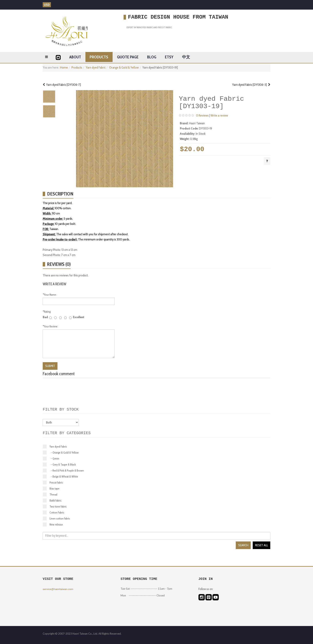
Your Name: (50, 295)
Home (64, 67)
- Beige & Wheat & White (60, 477)
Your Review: (50, 326)
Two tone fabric (55, 506)
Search (243, 545)
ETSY (169, 57)
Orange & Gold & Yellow (124, 67)
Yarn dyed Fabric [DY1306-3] (251, 85)
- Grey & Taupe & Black (59, 465)
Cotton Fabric (53, 512)
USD (47, 5)
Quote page (128, 57)
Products (99, 57)
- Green (51, 459)
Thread (50, 494)
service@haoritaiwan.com (58, 589)
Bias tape (51, 488)
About (75, 57)
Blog (152, 57)
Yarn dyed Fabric (96, 67)
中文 (186, 57)
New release (53, 524)
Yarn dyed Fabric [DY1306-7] (62, 85)
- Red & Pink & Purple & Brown (63, 471)
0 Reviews (202, 115)
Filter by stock (61, 409)
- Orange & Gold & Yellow (61, 453)
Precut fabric (53, 483)
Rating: (47, 312)
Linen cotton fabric (56, 518)
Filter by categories (67, 433)
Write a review (219, 115)
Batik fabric (52, 500)
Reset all (261, 545)
